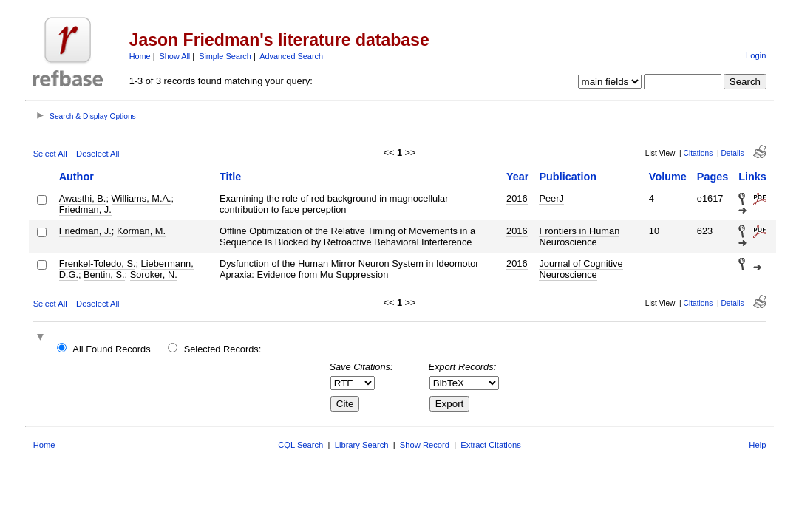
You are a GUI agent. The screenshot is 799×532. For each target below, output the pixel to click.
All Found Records (111, 349)
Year (517, 177)
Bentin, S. (104, 274)
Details (732, 153)
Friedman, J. (85, 209)
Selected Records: (223, 349)
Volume (668, 177)
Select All (50, 154)
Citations (698, 153)
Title (230, 177)
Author (76, 177)
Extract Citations (490, 445)
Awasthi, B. (83, 198)
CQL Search (300, 445)
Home (140, 56)
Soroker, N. (154, 274)
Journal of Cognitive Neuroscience (581, 269)
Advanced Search (291, 56)
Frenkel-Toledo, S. (98, 263)
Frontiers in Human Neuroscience (579, 236)
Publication (568, 177)
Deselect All (98, 154)
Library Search (362, 445)
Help (757, 445)
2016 (517, 198)
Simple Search (225, 56)
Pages (713, 177)
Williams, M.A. (142, 198)
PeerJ (551, 198)
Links (752, 177)
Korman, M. (141, 231)
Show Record (425, 445)
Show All (175, 56)
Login (756, 55)
